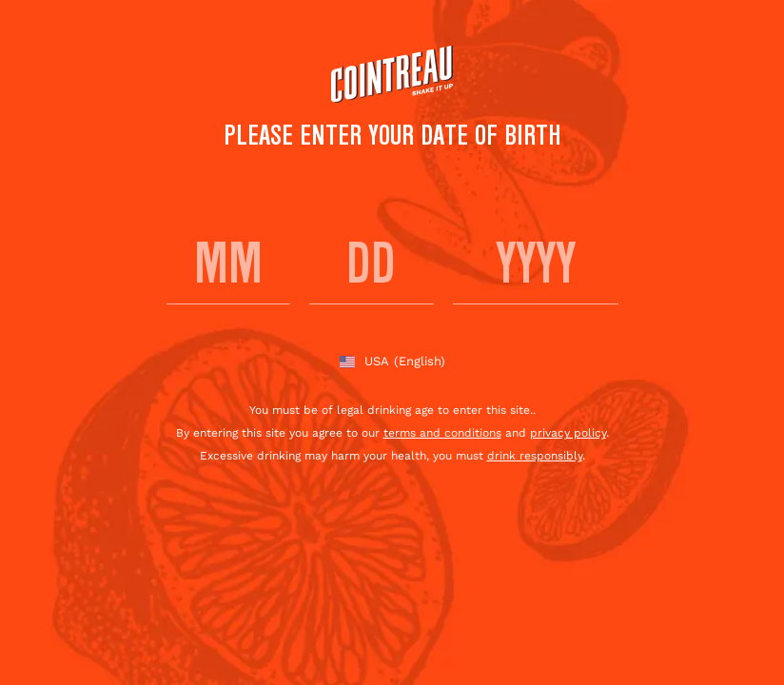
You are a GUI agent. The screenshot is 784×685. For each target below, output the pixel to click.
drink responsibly (535, 456)
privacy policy (568, 433)
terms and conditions (442, 433)
